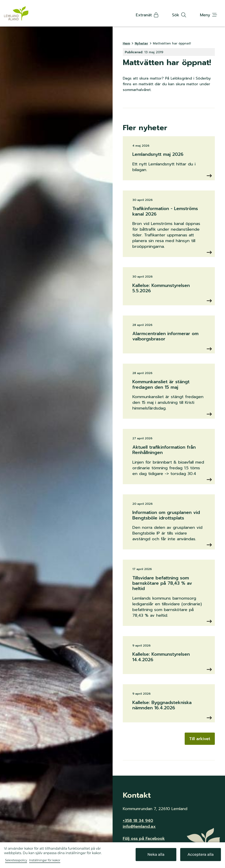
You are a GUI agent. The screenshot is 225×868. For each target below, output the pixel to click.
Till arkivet (200, 739)
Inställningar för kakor (45, 860)
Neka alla (156, 855)
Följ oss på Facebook (144, 838)
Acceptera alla (201, 855)
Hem (126, 43)
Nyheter (142, 43)
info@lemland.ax (139, 826)
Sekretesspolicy (16, 860)
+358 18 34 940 (138, 820)
